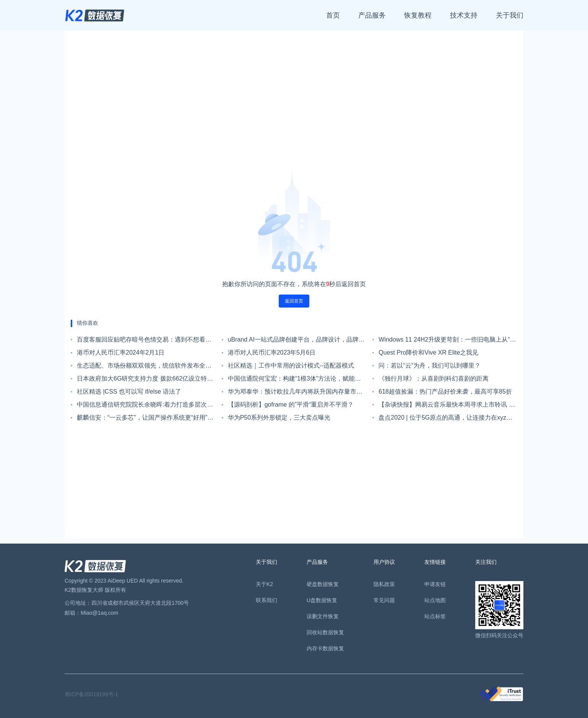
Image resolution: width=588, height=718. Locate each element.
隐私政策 (384, 584)
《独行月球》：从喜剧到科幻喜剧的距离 (434, 379)
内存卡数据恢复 (325, 648)
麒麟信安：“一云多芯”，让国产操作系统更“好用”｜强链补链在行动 (145, 419)
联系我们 (266, 600)
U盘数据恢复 (322, 600)
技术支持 (464, 15)
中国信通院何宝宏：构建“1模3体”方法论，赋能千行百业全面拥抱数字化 (294, 380)
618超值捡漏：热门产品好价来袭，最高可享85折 (445, 392)
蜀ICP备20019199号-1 (91, 694)
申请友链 (435, 584)
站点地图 (435, 600)
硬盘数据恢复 (323, 584)
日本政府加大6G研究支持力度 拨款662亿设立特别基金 (145, 380)
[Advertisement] (294, 103)
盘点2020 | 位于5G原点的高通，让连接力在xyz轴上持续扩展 (445, 419)
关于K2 (264, 584)
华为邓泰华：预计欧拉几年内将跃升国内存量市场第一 (295, 393)
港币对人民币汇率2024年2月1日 (121, 352)
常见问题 (384, 600)
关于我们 (510, 15)
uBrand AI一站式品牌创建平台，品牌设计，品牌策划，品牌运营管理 (296, 341)
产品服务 (372, 15)
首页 (333, 15)
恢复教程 (418, 15)
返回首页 (294, 301)
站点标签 (435, 616)
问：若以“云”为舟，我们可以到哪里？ (430, 366)
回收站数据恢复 (325, 632)
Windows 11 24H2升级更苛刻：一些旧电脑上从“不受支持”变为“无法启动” (447, 341)
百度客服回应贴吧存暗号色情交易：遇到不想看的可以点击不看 (144, 341)
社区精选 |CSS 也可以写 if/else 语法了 (129, 392)
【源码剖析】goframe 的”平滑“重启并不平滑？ (291, 405)
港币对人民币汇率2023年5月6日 (272, 352)
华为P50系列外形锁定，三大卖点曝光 (279, 418)
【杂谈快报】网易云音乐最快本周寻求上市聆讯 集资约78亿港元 (447, 406)
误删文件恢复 (323, 616)
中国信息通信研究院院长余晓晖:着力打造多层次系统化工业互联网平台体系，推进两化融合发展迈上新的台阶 (145, 406)
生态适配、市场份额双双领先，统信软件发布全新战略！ (144, 367)
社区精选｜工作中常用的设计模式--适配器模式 (291, 366)
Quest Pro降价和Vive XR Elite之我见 (428, 352)
